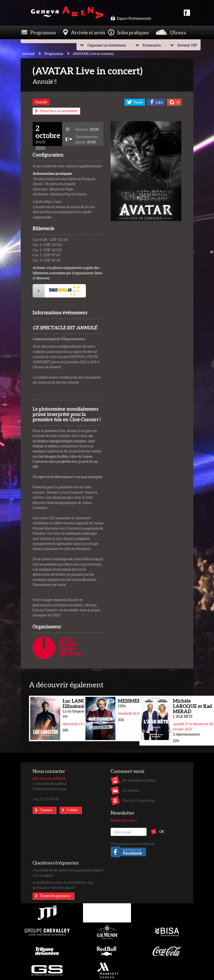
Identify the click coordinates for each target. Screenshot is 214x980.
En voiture (131, 790)
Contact (46, 810)
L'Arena (178, 32)
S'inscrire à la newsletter (59, 111)
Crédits (72, 810)
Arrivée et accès (88, 32)
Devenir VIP (187, 45)
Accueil (29, 53)
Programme (43, 32)
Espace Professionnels (131, 18)
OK (162, 831)
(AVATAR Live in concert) (93, 53)
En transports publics (139, 780)
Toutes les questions (55, 896)
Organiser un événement (107, 45)
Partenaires (152, 45)
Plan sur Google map (139, 800)
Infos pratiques (133, 32)
